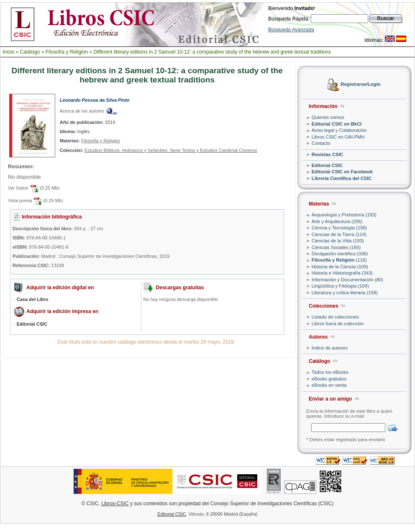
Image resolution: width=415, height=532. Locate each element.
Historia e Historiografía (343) (342, 273)
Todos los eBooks (330, 372)
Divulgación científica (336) (340, 254)
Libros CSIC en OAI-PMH (338, 137)
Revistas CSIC (328, 154)
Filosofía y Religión (67, 52)
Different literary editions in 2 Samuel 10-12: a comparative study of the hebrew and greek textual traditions (212, 52)
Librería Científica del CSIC (342, 178)
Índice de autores (330, 348)
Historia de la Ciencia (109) (340, 267)
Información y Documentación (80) (347, 280)
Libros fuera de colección (338, 324)
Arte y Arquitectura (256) (337, 221)
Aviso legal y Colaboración (339, 130)
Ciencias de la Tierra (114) (339, 234)
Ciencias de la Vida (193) (338, 241)
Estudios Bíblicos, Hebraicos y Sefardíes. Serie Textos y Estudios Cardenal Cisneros (171, 150)
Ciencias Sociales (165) (336, 247)
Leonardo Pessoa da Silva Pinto (95, 100)
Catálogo (30, 52)
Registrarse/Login (360, 85)
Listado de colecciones (335, 317)
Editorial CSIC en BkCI (337, 124)
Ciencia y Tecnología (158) (339, 228)
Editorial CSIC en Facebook (342, 172)
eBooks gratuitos (329, 379)
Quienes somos (328, 117)
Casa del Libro (33, 299)
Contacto (321, 143)
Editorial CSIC (327, 165)
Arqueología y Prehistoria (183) (344, 215)
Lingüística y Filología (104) (340, 286)
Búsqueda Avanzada (291, 30)
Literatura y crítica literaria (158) (345, 293)
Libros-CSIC (115, 504)
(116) (339, 260)
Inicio (8, 52)
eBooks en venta (329, 385)
